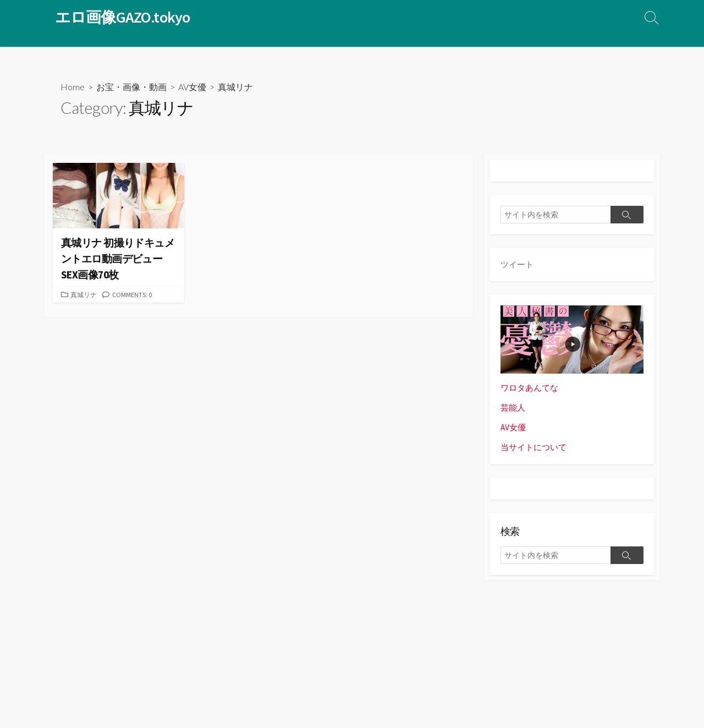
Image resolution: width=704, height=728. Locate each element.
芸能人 (513, 407)
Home (73, 87)
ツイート (517, 264)
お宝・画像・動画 (131, 87)
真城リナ (85, 294)
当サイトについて (533, 448)
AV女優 (192, 87)
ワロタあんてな (529, 388)
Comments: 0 (135, 294)
